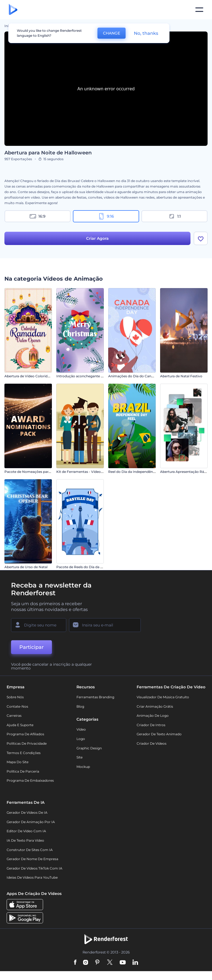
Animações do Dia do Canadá (133, 376)
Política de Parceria (23, 771)
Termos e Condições (24, 753)
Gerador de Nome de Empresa (32, 859)
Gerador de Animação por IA (31, 822)
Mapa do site (18, 762)
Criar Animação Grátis (155, 706)
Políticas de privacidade (27, 743)
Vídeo (81, 730)
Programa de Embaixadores (30, 781)
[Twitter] (110, 963)
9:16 (106, 216)
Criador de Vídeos (152, 743)
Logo (81, 739)
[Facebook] (75, 963)
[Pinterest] (97, 963)
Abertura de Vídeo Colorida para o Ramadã (40, 376)
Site (79, 757)
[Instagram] (86, 963)
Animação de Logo (153, 716)
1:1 (175, 216)
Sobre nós (15, 697)
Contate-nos (17, 706)
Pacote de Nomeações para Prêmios (35, 472)
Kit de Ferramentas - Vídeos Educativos (89, 472)
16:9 (38, 216)
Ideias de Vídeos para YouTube (32, 878)
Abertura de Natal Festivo (181, 376)
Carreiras (14, 716)
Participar (31, 647)
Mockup (83, 767)
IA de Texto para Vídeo (25, 840)
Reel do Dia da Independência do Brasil (140, 472)
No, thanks (146, 33)
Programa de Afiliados (25, 734)
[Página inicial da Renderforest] (13, 10)
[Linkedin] (135, 963)
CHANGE (112, 33)
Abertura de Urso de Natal (26, 567)
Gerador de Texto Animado (159, 734)
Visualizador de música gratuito (163, 697)
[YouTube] (123, 963)
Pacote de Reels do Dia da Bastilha (85, 567)
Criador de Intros (151, 725)
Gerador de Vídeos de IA (27, 812)
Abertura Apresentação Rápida (186, 472)
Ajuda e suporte (20, 725)
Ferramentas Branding (95, 697)
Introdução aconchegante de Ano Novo (89, 376)
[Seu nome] (39, 625)
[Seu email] (105, 625)
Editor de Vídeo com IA (26, 831)
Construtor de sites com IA (30, 850)
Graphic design (89, 748)
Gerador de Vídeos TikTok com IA (35, 868)
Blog (80, 706)
